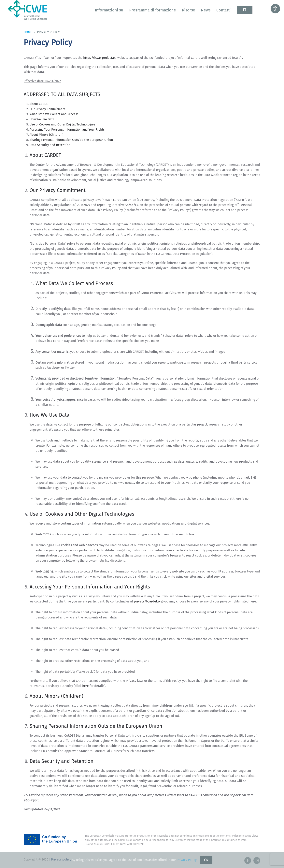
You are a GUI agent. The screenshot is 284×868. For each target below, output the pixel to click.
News (206, 10)
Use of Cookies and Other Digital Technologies (62, 124)
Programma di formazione (153, 10)
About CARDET (40, 104)
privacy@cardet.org (148, 601)
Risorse (188, 10)
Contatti (224, 10)
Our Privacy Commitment (48, 109)
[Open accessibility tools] (275, 9)
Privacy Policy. (187, 860)
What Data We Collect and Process (54, 114)
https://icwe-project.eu (100, 58)
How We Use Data (42, 119)
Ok (206, 860)
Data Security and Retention (50, 145)
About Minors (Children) (46, 135)
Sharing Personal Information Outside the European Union (71, 140)
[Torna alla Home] (28, 10)
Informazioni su (109, 10)
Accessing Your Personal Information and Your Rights (67, 130)
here (85, 686)
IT (245, 10)
